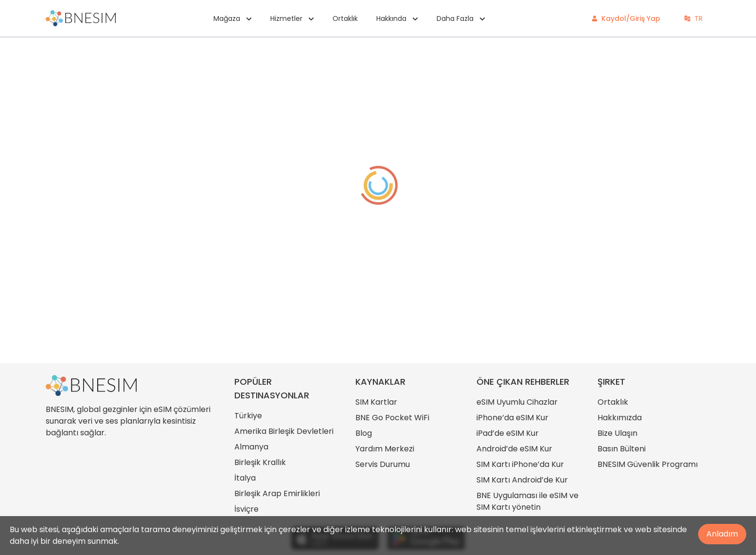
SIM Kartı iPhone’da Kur (520, 464)
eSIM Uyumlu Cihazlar (517, 402)
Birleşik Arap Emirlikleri (277, 493)
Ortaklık (345, 18)
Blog (364, 433)
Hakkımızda (620, 418)
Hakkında (397, 18)
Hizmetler (292, 18)
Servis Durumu (383, 464)
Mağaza (233, 18)
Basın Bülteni (622, 449)
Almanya (251, 447)
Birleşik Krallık (260, 462)
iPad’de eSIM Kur (508, 433)
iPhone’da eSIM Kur (512, 418)
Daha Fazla (461, 18)
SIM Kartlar (376, 402)
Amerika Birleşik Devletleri (284, 431)
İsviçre (246, 509)
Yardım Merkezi (385, 449)
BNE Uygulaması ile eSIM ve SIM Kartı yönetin (527, 501)
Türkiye (248, 416)
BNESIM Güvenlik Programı (648, 464)
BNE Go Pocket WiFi (392, 418)
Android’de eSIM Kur (514, 449)
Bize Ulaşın (617, 433)
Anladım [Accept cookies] (722, 534)
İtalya (245, 478)
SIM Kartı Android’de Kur (522, 480)
